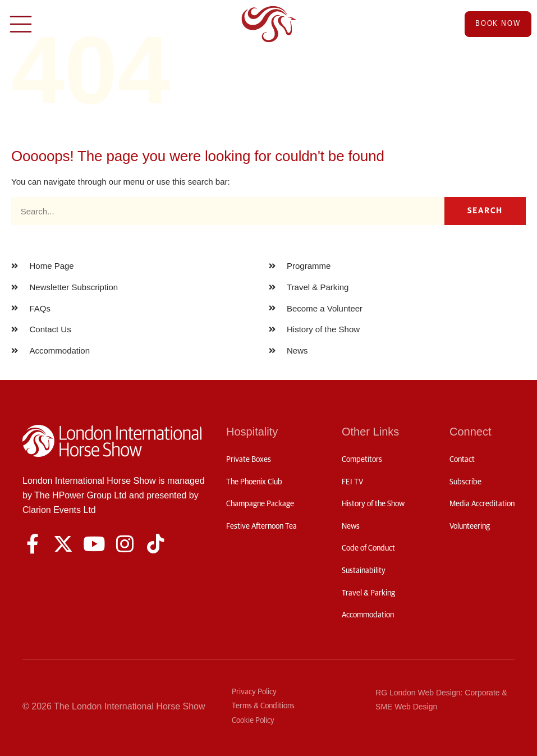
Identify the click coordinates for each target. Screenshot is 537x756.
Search (485, 211)
